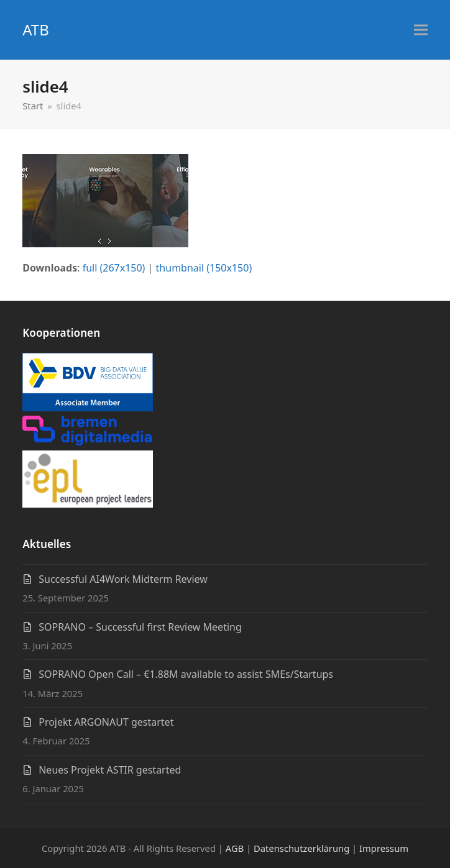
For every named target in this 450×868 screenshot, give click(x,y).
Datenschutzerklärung (301, 848)
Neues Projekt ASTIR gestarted (110, 770)
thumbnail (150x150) (204, 268)
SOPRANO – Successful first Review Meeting (140, 627)
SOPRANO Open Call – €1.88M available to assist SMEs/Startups (186, 674)
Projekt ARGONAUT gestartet (106, 722)
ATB (36, 30)
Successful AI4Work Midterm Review (123, 579)
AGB (235, 848)
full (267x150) (114, 268)
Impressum (384, 848)
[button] (421, 30)
